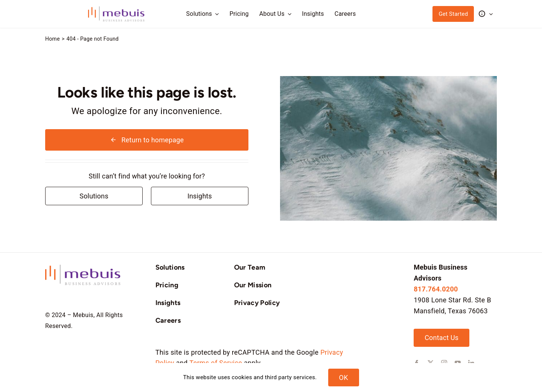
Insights (168, 303)
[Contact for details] (94, 196)
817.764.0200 (436, 289)
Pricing (167, 285)
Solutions (170, 267)
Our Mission (253, 285)
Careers (168, 320)
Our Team (250, 267)
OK (344, 378)
